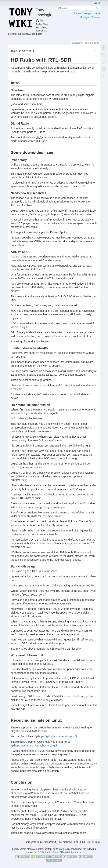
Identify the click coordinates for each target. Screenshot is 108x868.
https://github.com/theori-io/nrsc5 (58, 736)
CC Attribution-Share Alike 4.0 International (60, 852)
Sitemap (96, 17)
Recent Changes (83, 13)
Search (98, 8)
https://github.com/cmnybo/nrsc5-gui (36, 746)
